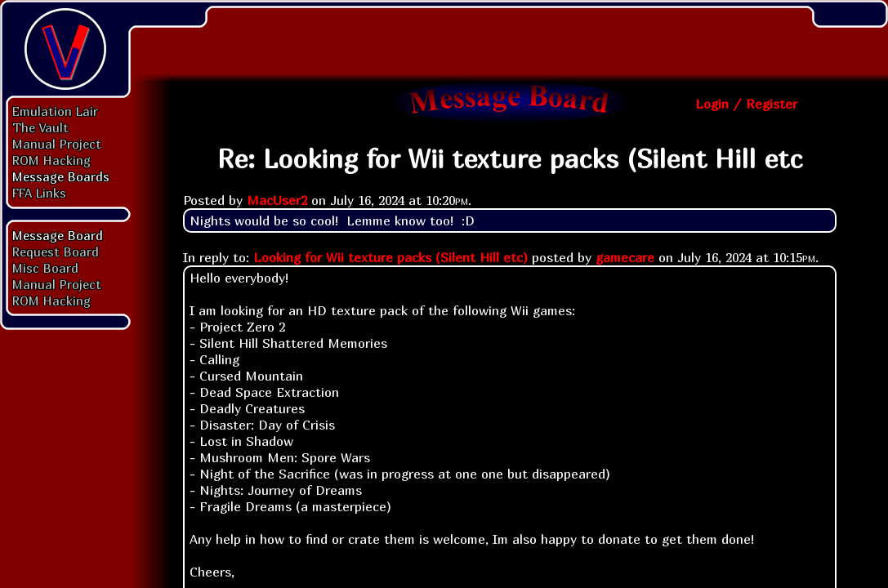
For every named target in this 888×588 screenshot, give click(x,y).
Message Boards (61, 176)
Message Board (58, 235)
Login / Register (746, 104)
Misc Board (45, 268)
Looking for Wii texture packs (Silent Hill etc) (390, 257)
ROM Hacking (51, 160)
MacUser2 (277, 200)
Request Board (56, 252)
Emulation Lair (55, 111)
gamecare (625, 257)
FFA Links (39, 193)
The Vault (40, 127)
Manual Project (57, 144)
